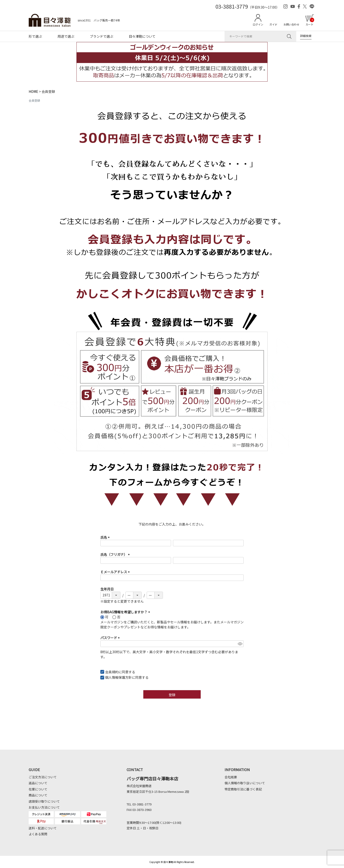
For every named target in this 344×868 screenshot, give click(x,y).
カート (310, 22)
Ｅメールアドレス (116, 572)
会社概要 (231, 777)
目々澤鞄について (142, 36)
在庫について (38, 789)
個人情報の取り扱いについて (245, 783)
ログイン (258, 24)
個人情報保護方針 (118, 677)
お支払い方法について (44, 807)
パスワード (111, 638)
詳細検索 (306, 36)
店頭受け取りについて (44, 801)
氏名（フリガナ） (116, 554)
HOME (33, 91)
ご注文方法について (43, 777)
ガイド (273, 24)
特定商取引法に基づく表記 (243, 789)
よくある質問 (38, 834)
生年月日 (107, 589)
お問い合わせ (291, 24)
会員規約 (112, 672)
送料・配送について (43, 828)
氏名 (106, 537)
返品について (38, 783)
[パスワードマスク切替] (240, 644)
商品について (38, 795)
